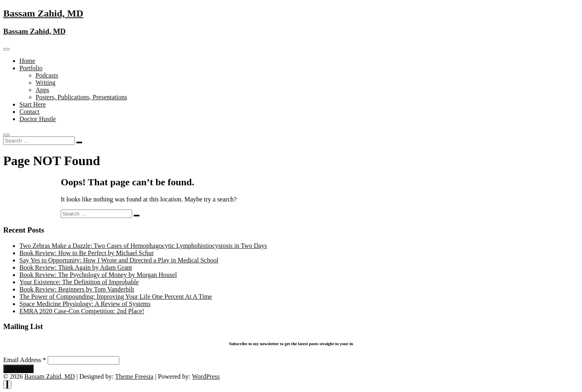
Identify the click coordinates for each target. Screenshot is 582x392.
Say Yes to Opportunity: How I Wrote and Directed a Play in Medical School (119, 260)
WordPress (206, 376)
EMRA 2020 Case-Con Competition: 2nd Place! (82, 311)
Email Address (25, 360)
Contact (30, 112)
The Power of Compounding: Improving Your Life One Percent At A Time (116, 297)
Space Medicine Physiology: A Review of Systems (85, 304)
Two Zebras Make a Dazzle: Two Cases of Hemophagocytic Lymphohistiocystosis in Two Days (143, 246)
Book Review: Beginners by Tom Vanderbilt (77, 289)
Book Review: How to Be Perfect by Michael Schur (86, 253)
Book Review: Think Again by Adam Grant (76, 267)
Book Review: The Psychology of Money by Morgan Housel (98, 275)
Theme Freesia (134, 376)
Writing (45, 83)
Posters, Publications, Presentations (81, 97)
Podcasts (47, 75)
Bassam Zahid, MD (43, 13)
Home (27, 61)
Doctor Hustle (38, 119)
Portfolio (31, 68)
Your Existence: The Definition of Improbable (79, 282)
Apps (42, 90)
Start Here (33, 104)
